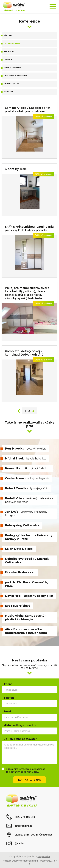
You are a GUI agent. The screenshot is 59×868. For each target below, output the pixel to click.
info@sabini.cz (19, 826)
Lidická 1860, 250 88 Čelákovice (29, 835)
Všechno (9, 35)
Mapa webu (44, 856)
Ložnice (8, 60)
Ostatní (8, 92)
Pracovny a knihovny (15, 76)
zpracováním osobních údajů (22, 772)
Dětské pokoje (12, 44)
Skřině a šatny (12, 84)
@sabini (15, 843)
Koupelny (9, 52)
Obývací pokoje (12, 68)
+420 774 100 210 (21, 817)
